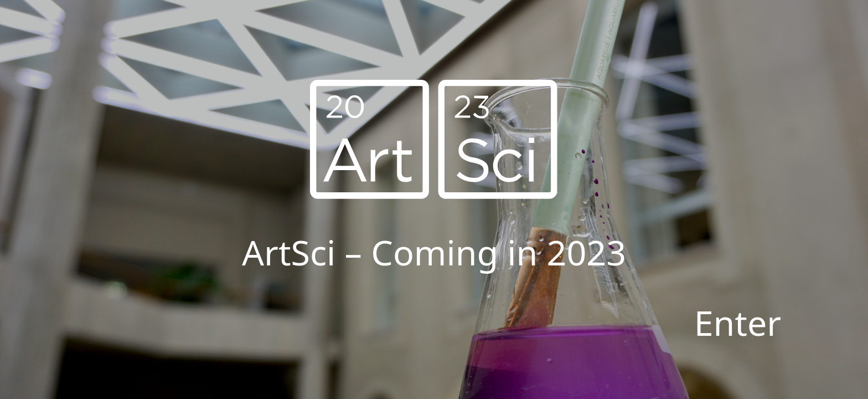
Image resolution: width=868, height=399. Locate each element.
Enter (738, 322)
